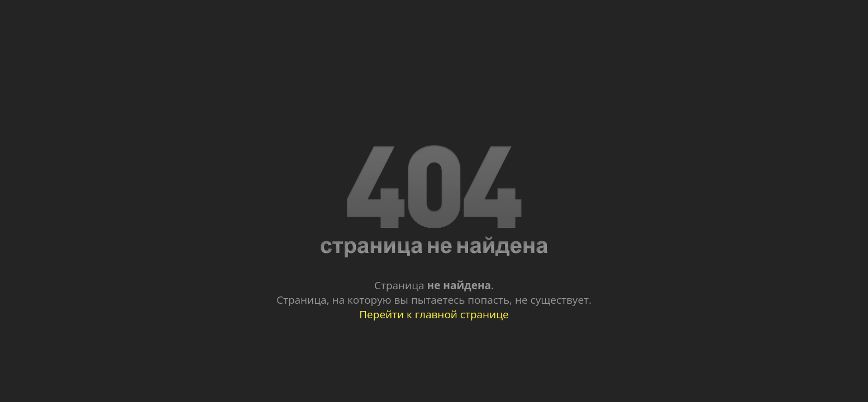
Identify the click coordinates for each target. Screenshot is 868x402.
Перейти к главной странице (434, 314)
